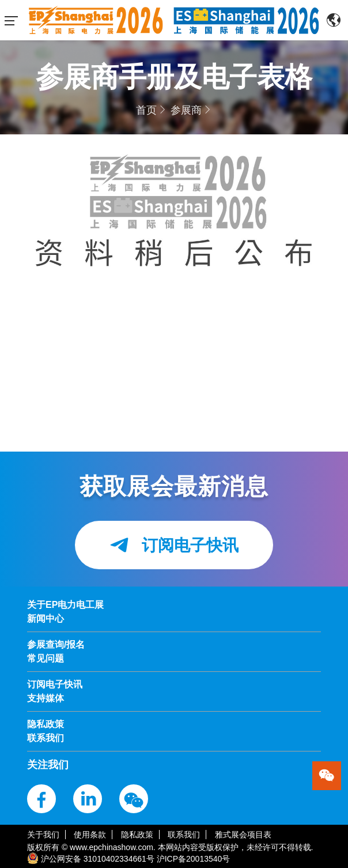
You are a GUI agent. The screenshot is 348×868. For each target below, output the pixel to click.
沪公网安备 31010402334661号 (98, 859)
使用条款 (90, 835)
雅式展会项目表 (243, 835)
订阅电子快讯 (174, 545)
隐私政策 (137, 835)
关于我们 (43, 835)
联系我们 (184, 835)
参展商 (186, 110)
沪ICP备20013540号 (194, 859)
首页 (146, 110)
